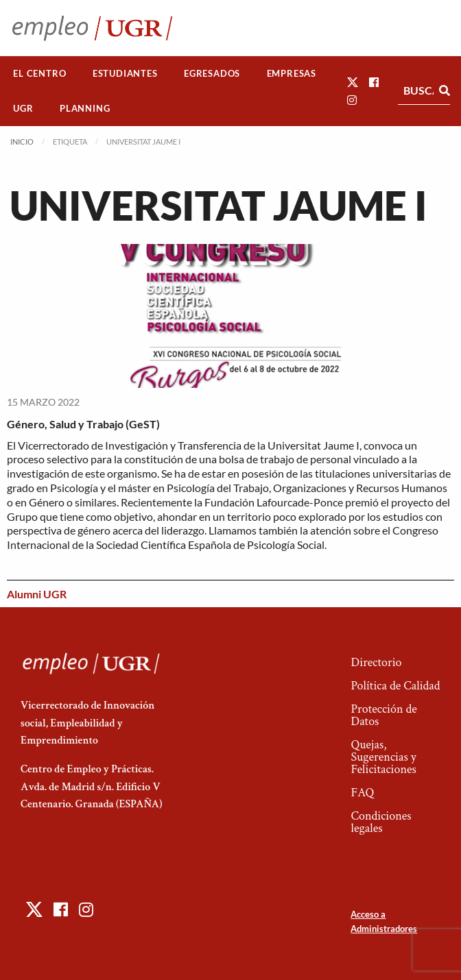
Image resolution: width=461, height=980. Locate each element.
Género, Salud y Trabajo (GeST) (83, 424)
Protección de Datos (383, 715)
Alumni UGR (37, 594)
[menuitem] (40, 74)
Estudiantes (125, 73)
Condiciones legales (381, 822)
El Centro (39, 73)
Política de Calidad (395, 686)
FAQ (362, 793)
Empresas (292, 73)
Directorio (376, 662)
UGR (23, 108)
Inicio (22, 142)
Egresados (212, 73)
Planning (85, 108)
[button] (353, 82)
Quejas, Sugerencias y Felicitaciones (383, 757)
